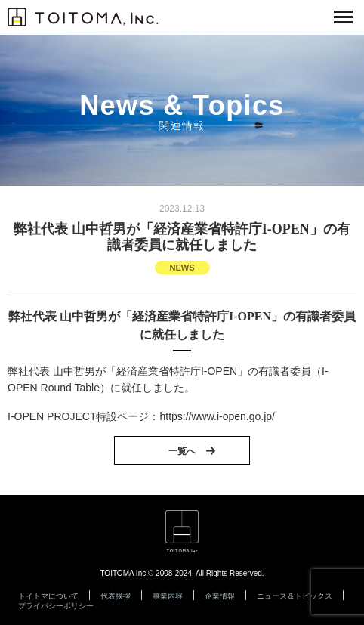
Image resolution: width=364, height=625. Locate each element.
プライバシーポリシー (56, 606)
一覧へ (182, 451)
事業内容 (168, 596)
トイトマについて (48, 596)
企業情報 (220, 596)
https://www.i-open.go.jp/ (217, 416)
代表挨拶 (116, 596)
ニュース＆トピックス (295, 596)
